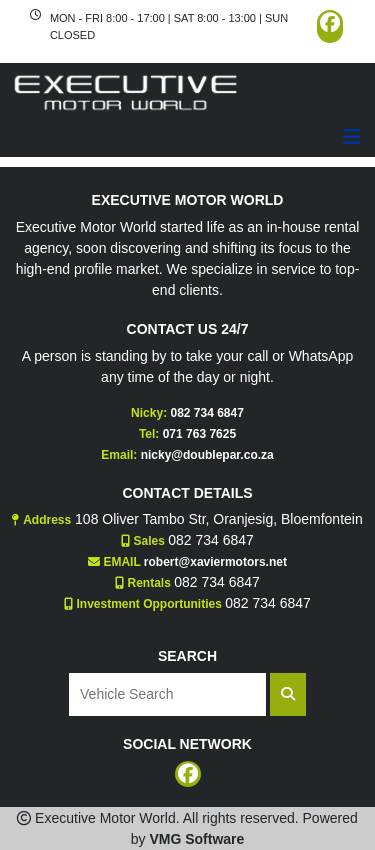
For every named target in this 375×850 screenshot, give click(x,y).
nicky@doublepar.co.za (207, 455)
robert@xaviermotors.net (215, 562)
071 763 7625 (199, 434)
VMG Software (196, 839)
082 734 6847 (206, 413)
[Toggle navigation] (352, 137)
